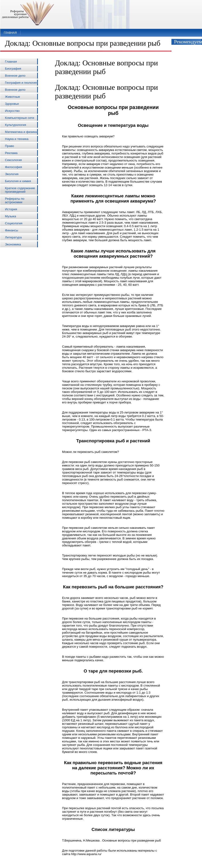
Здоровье (12, 104)
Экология (12, 174)
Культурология (16, 125)
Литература (13, 237)
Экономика (13, 244)
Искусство (12, 111)
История (11, 209)
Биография (13, 69)
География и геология (21, 83)
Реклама (11, 153)
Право (10, 146)
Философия (14, 167)
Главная (10, 33)
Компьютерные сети (20, 118)
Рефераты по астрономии (15, 200)
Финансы (12, 230)
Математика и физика (21, 132)
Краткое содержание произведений (20, 190)
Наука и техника (17, 139)
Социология (14, 223)
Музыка (10, 216)
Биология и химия (18, 181)
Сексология (13, 160)
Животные (12, 97)
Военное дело (15, 76)
